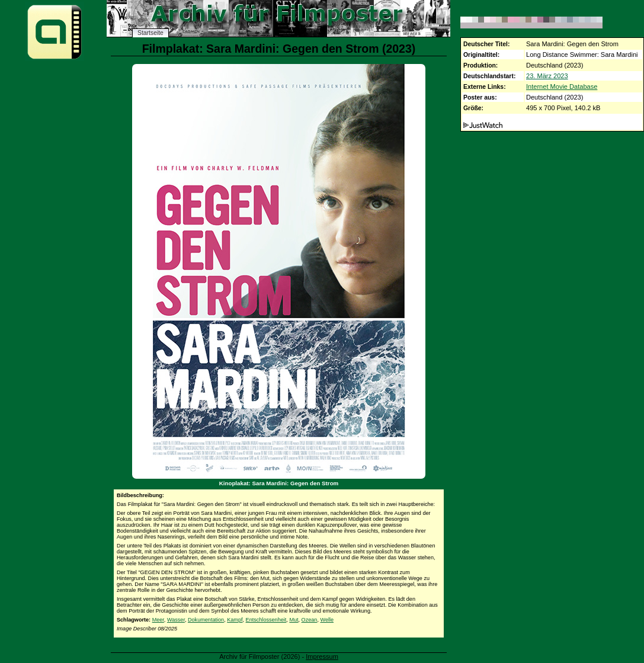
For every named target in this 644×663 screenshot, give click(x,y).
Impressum (322, 656)
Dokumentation (206, 620)
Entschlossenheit (266, 620)
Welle (327, 620)
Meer (158, 620)
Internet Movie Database (562, 87)
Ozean (310, 620)
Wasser (176, 620)
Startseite (150, 33)
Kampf (235, 620)
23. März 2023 (547, 76)
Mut (294, 620)
